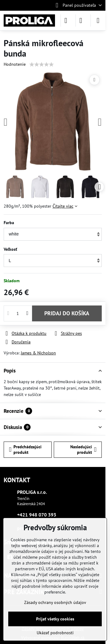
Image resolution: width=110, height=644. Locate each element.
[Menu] (98, 20)
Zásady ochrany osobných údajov (55, 602)
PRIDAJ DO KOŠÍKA (67, 313)
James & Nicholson (38, 353)
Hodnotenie (15, 64)
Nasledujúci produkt (83, 450)
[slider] (42, 65)
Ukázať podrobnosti (55, 633)
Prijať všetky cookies (55, 619)
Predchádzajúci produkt (26, 450)
